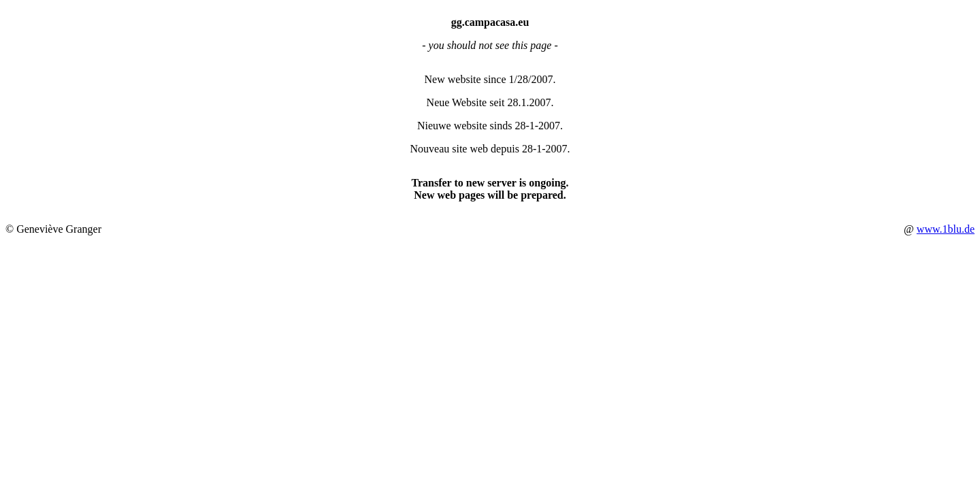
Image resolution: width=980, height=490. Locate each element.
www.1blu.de (946, 229)
